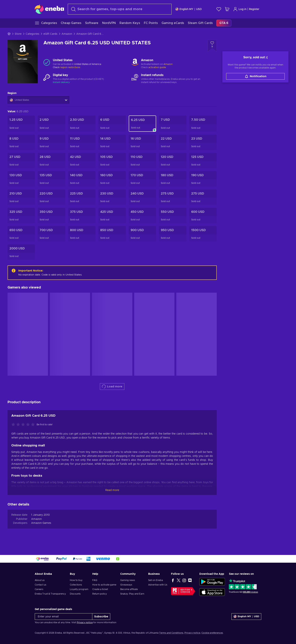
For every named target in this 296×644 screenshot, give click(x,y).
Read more (112, 490)
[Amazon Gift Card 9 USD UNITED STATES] (51, 142)
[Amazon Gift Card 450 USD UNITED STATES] (142, 215)
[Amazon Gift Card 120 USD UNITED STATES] (173, 161)
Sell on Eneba (156, 580)
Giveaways (126, 585)
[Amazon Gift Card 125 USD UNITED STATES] (203, 161)
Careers (39, 589)
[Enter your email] (64, 617)
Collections (76, 585)
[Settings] (189, 9)
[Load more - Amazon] (135, 62)
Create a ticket (100, 589)
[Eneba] (49, 9)
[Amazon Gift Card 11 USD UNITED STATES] (82, 142)
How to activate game (104, 585)
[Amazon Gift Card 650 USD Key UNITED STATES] (21, 234)
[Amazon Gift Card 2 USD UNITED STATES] (51, 124)
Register (254, 9)
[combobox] (120, 9)
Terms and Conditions (171, 633)
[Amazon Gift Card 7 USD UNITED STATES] (173, 124)
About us (40, 580)
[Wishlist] (219, 9)
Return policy (100, 594)
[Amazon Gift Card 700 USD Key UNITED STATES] (51, 234)
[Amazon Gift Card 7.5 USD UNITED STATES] (203, 124)
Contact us (40, 585)
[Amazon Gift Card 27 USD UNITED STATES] (21, 161)
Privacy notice (85, 622)
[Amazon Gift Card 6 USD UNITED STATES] (112, 124)
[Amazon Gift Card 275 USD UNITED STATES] (173, 197)
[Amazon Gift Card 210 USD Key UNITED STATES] (21, 197)
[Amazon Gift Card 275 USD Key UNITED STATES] (203, 197)
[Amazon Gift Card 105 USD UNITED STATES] (112, 161)
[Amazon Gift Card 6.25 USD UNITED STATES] (142, 124)
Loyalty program (79, 589)
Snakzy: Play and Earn (132, 594)
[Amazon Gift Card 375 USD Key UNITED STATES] (82, 215)
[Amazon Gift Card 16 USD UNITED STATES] (142, 142)
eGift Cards (50, 34)
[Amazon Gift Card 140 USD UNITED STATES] (82, 179)
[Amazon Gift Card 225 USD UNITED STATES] (82, 197)
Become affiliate (129, 589)
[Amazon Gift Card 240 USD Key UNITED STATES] (142, 197)
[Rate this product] (24, 425)
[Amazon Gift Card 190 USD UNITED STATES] (203, 179)
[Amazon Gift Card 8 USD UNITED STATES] (21, 142)
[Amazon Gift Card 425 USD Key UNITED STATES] (112, 215)
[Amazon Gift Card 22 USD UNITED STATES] (173, 142)
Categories (32, 34)
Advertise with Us (158, 585)
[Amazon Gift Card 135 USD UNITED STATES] (51, 179)
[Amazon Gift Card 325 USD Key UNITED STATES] (21, 215)
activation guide (157, 67)
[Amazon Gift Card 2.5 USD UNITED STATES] (82, 124)
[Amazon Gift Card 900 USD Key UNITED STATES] (142, 234)
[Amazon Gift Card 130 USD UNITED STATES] (21, 179)
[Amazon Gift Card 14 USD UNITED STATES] (112, 142)
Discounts (75, 594)
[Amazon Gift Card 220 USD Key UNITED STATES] (51, 197)
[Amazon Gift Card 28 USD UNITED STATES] (51, 161)
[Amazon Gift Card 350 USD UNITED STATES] (51, 215)
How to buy (76, 580)
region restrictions (70, 67)
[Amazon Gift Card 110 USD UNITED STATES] (142, 161)
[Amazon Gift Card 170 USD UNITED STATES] (142, 179)
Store (18, 34)
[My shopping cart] (227, 9)
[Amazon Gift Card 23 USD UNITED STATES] (203, 142)
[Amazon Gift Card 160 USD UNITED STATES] (112, 179)
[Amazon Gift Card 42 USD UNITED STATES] (82, 161)
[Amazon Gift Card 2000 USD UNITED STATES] (21, 252)
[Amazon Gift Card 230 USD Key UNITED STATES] (112, 197)
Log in (240, 9)
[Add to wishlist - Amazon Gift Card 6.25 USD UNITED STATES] (212, 46)
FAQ (95, 580)
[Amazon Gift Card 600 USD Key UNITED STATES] (203, 215)
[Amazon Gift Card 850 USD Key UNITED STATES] (112, 234)
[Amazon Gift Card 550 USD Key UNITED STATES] (173, 215)
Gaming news (128, 580)
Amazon (67, 34)
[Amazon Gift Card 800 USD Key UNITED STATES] (82, 234)
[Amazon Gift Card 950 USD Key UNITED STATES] (173, 234)
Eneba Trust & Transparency (50, 594)
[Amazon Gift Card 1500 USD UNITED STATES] (203, 234)
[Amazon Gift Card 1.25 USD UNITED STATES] (21, 124)
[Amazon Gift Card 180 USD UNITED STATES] (173, 179)
